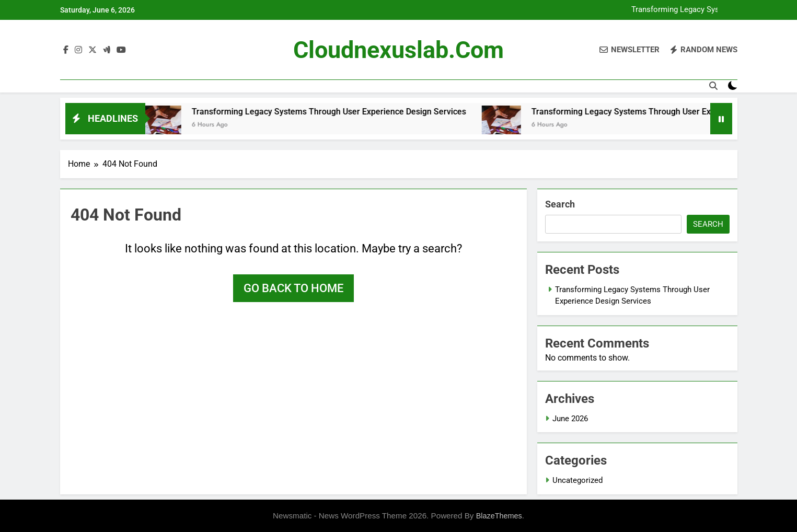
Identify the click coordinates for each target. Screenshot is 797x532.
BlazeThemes (499, 516)
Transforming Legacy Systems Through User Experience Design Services (680, 10)
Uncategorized (577, 480)
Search (560, 204)
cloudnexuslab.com (398, 50)
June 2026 (570, 419)
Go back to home (293, 288)
